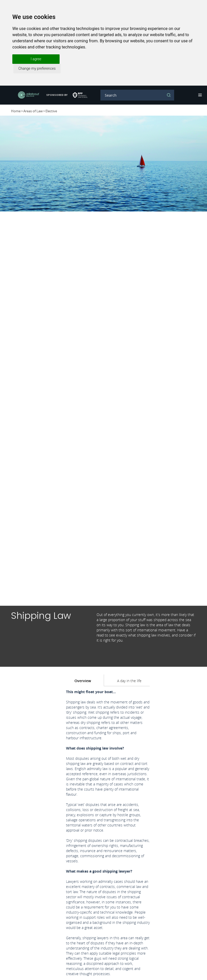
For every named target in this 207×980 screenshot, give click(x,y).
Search (169, 95)
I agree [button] (36, 59)
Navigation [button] (200, 95)
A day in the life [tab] (129, 681)
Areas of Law (33, 111)
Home (16, 111)
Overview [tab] (83, 681)
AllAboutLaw (29, 95)
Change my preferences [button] (37, 68)
